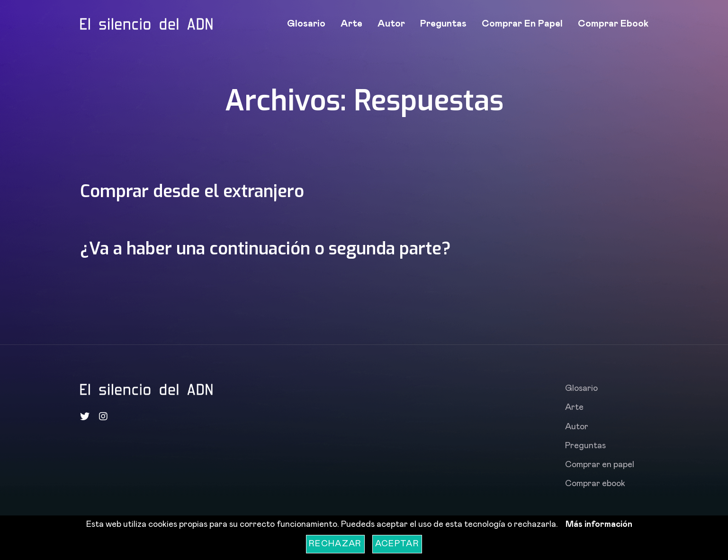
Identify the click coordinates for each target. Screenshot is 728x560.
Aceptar (397, 544)
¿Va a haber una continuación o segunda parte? (276, 248)
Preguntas (443, 24)
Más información (599, 524)
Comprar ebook (613, 24)
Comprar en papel (522, 24)
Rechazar (335, 544)
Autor (391, 24)
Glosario (306, 24)
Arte (351, 24)
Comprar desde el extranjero (198, 191)
